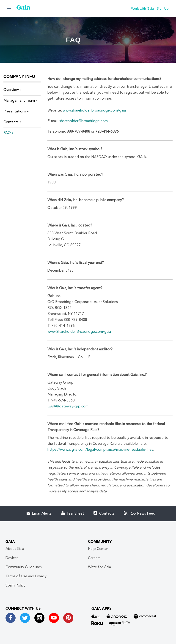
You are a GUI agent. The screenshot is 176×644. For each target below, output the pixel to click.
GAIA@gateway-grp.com (68, 407)
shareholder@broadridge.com (84, 121)
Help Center (98, 549)
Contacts (11, 122)
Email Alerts (42, 514)
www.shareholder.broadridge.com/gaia (94, 111)
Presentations (15, 112)
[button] (9, 8)
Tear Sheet (75, 514)
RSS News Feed (142, 514)
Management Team (19, 101)
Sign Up (163, 9)
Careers (94, 558)
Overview (11, 90)
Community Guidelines (24, 567)
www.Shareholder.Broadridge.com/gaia (79, 332)
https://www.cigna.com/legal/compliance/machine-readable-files (100, 450)
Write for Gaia (99, 567)
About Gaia (15, 549)
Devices (12, 558)
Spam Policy (15, 586)
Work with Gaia (142, 9)
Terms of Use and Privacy (26, 576)
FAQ (7, 133)
